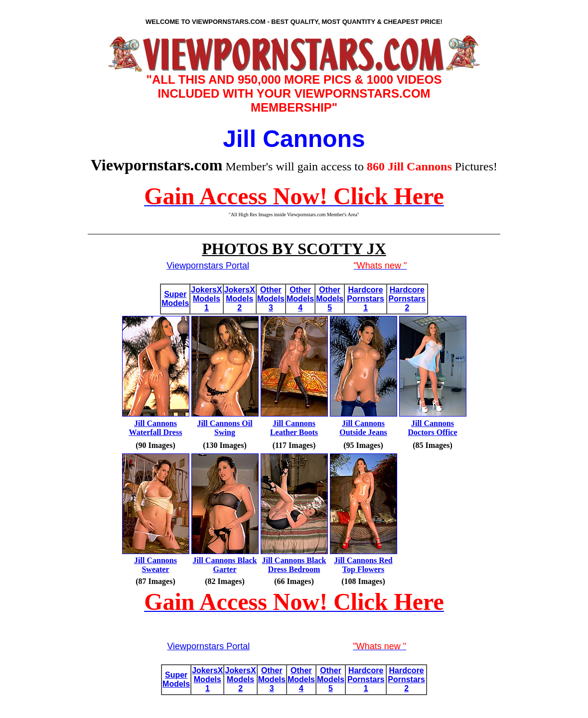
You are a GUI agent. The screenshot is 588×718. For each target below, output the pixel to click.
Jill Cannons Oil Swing (224, 428)
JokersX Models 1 (206, 299)
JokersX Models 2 (240, 299)
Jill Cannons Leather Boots (294, 428)
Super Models (175, 299)
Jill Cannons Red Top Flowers (363, 565)
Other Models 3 (271, 299)
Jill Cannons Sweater (155, 565)
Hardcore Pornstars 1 (366, 299)
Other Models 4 (300, 299)
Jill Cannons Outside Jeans (363, 428)
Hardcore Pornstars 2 (407, 299)
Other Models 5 (330, 299)
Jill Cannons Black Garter (225, 565)
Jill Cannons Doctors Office (432, 428)
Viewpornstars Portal (208, 266)
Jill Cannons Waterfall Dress (156, 428)
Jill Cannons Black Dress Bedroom (294, 565)
